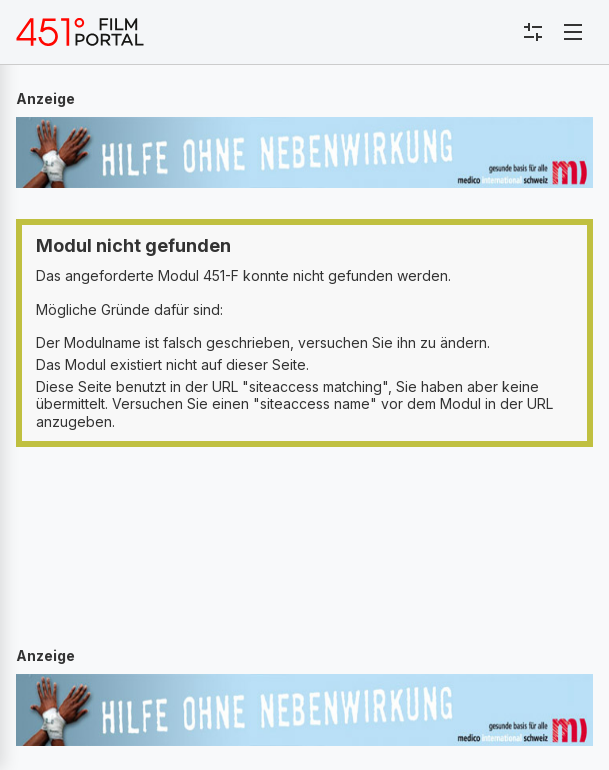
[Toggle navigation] (573, 32)
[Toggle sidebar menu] (533, 32)
